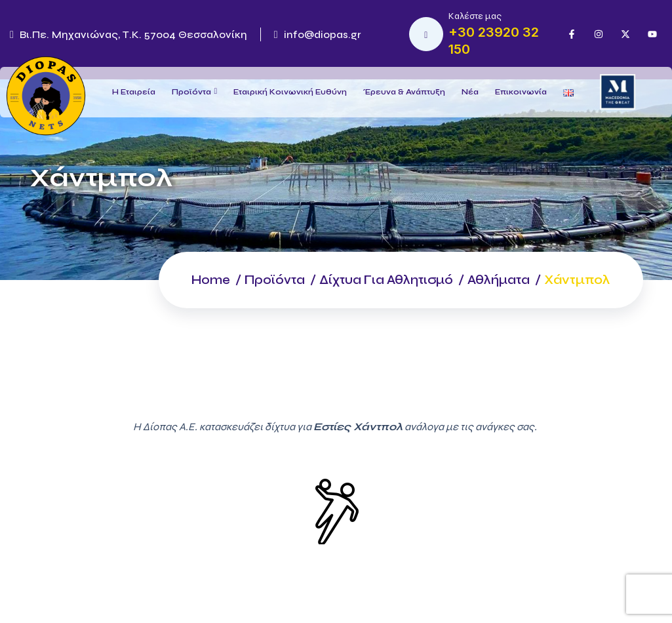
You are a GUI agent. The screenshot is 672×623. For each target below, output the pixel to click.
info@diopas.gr (318, 34)
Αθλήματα (497, 280)
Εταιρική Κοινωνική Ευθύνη (290, 92)
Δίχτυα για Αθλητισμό (378, 280)
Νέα (470, 92)
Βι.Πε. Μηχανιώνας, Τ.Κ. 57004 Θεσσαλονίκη (128, 34)
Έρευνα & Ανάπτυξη (404, 92)
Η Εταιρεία (134, 92)
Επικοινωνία (521, 92)
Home (194, 280)
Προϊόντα (191, 92)
